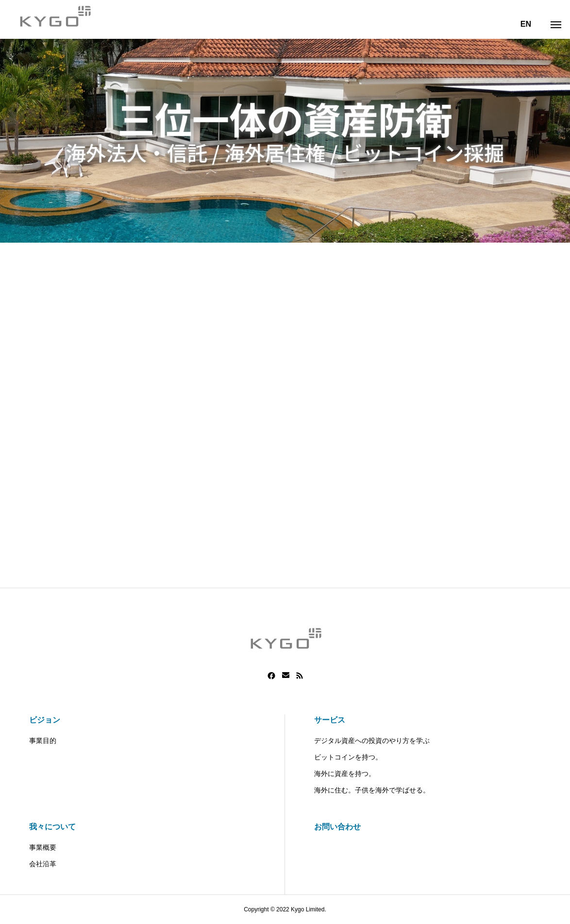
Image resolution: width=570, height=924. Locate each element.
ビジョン (45, 720)
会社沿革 (43, 864)
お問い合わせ (337, 827)
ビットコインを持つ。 (348, 757)
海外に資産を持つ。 (345, 774)
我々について (52, 827)
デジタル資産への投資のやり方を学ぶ (372, 741)
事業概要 (43, 847)
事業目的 (43, 741)
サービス (330, 720)
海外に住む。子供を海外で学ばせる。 (372, 790)
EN (526, 24)
